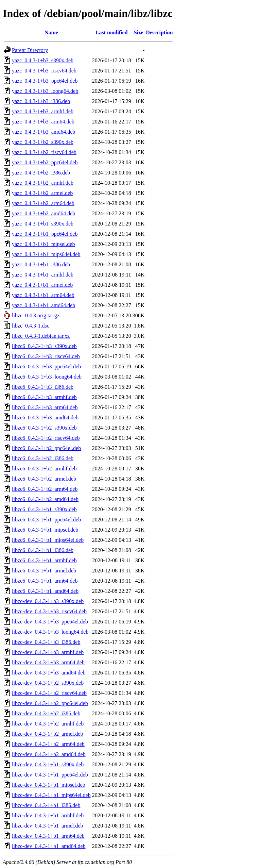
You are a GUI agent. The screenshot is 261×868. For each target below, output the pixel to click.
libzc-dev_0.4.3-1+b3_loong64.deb (50, 632)
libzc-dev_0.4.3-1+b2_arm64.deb (48, 744)
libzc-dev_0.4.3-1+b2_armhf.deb (48, 724)
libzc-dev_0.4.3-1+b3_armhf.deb (48, 652)
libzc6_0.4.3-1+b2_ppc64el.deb (46, 448)
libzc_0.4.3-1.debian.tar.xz (41, 336)
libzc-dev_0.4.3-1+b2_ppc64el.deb (50, 703)
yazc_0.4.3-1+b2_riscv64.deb (44, 152)
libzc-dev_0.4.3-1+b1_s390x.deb (48, 764)
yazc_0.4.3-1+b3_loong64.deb (45, 91)
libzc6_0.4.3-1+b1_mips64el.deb (48, 540)
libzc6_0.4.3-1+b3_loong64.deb (47, 377)
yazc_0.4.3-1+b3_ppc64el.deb (45, 81)
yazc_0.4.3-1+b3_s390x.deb (43, 60)
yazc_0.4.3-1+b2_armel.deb (42, 193)
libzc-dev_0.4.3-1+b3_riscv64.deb (49, 611)
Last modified (112, 32)
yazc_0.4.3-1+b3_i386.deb (41, 101)
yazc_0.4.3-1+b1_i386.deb (41, 264)
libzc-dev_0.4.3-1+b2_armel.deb (47, 734)
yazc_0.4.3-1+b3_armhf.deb (43, 111)
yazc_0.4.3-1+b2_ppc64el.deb (45, 162)
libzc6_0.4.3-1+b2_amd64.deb (45, 499)
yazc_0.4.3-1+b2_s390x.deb (43, 142)
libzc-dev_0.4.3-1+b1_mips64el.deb (51, 795)
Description (159, 32)
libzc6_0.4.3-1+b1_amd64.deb (45, 591)
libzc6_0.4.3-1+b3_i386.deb (43, 387)
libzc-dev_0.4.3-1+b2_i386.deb (46, 713)
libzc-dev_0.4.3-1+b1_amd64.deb (49, 846)
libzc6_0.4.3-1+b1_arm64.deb (45, 581)
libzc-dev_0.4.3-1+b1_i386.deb (46, 805)
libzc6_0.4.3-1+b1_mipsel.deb (45, 530)
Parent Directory (30, 50)
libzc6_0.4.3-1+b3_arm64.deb (45, 407)
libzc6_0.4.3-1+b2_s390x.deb (44, 428)
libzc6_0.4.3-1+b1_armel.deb (44, 571)
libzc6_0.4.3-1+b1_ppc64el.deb (46, 520)
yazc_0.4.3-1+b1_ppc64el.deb (45, 234)
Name (51, 32)
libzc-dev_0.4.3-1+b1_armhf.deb (48, 815)
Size (139, 32)
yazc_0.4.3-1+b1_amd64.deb (43, 305)
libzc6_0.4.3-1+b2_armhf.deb (44, 469)
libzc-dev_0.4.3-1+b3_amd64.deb (49, 673)
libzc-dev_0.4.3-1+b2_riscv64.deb (49, 693)
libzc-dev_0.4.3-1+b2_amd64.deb (49, 754)
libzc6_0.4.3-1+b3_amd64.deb (45, 418)
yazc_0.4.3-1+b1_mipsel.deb (43, 244)
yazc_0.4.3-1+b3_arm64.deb (43, 122)
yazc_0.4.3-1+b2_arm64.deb (43, 203)
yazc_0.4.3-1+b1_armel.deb (42, 285)
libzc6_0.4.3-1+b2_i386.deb (43, 458)
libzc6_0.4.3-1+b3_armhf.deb (44, 397)
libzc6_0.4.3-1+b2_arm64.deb (45, 489)
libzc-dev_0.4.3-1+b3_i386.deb (46, 642)
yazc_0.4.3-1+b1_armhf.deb (43, 275)
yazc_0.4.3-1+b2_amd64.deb (43, 213)
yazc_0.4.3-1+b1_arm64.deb (43, 295)
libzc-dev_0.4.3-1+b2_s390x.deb (48, 683)
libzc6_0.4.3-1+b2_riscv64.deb (46, 438)
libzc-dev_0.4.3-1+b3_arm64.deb (48, 662)
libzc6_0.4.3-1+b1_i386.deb (43, 550)
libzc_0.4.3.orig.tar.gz (36, 315)
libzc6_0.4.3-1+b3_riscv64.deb (46, 356)
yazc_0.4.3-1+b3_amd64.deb (43, 132)
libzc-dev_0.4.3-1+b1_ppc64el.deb (50, 775)
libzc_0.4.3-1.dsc (31, 326)
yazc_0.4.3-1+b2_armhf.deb (43, 183)
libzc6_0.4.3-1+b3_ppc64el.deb (46, 366)
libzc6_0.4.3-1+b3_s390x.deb (44, 346)
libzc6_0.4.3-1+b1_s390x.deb (44, 509)
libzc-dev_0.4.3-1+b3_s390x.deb (48, 601)
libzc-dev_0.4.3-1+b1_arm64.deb (48, 836)
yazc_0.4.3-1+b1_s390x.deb (43, 224)
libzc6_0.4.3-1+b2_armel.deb (44, 479)
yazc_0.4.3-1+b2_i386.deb (41, 173)
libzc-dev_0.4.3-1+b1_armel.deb (47, 826)
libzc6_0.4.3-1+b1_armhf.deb (44, 560)
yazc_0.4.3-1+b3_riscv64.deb (44, 71)
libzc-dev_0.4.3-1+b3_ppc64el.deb (50, 622)
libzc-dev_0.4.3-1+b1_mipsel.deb (49, 785)
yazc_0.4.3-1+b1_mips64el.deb (46, 254)
